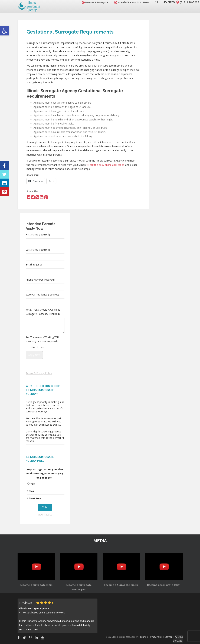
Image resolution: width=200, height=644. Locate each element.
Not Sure (36, 498)
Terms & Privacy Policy (39, 373)
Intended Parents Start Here (129, 2)
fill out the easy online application (106, 165)
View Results (45, 515)
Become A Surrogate (93, 2)
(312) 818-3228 (188, 2)
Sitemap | (170, 637)
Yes (33, 484)
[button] (5, 31)
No (32, 491)
